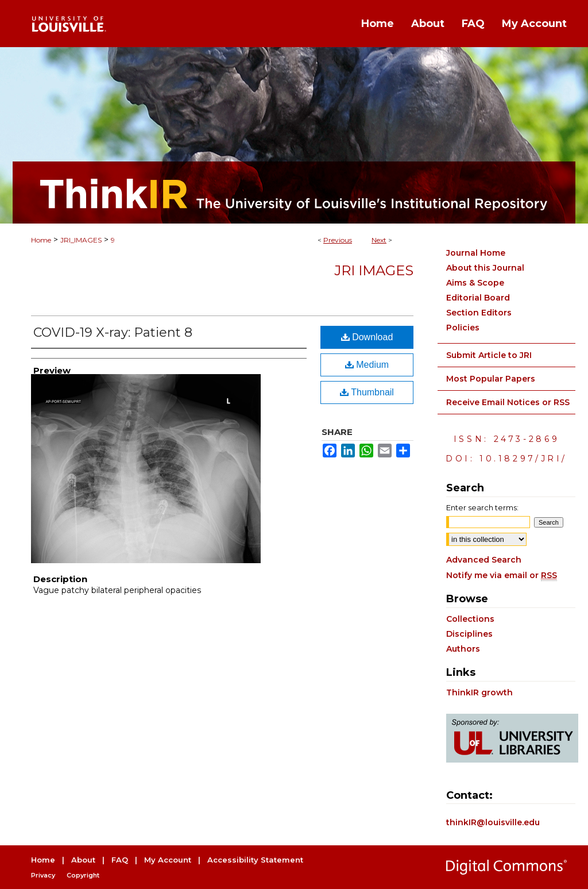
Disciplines (469, 634)
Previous (338, 240)
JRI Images (374, 270)
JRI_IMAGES (81, 240)
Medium (367, 365)
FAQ (120, 860)
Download (367, 337)
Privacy (43, 875)
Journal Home (476, 253)
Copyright (83, 875)
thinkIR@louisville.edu (493, 822)
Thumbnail (367, 392)
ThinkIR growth (479, 692)
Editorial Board (478, 298)
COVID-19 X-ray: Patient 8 (113, 332)
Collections (470, 619)
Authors (463, 649)
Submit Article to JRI (489, 355)
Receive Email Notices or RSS (508, 402)
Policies (463, 328)
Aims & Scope (475, 283)
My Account (168, 860)
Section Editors (479, 313)
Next (379, 240)
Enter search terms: (482, 507)
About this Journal (485, 268)
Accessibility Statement (255, 860)
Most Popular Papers (491, 379)
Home (41, 240)
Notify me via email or (502, 575)
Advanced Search (484, 560)
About (83, 860)
